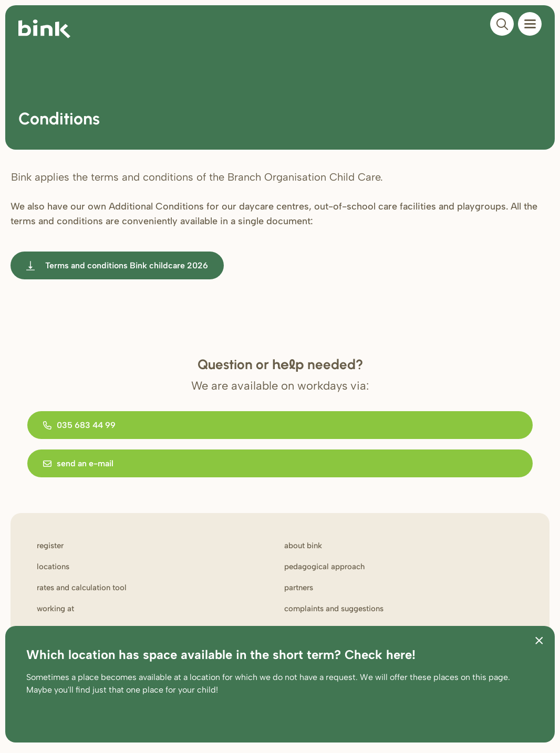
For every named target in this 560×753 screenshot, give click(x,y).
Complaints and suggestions (334, 609)
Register (50, 546)
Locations (53, 567)
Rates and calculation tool (82, 588)
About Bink (303, 546)
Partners (299, 588)
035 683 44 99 (79, 425)
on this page (484, 677)
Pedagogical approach (324, 567)
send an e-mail (78, 463)
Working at (55, 609)
